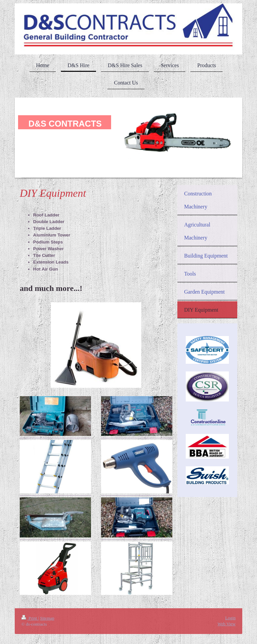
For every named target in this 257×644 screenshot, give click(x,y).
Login (230, 618)
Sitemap (47, 618)
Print (30, 618)
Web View (227, 624)
